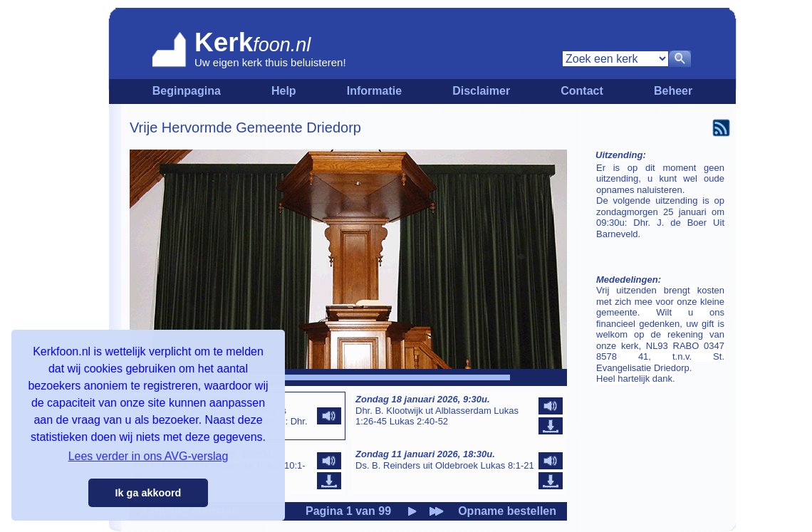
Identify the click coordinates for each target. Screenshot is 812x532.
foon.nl (282, 45)
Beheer (673, 91)
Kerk (224, 42)
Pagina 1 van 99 (348, 511)
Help (284, 91)
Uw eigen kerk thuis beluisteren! (270, 62)
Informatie (374, 91)
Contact (582, 91)
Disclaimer (481, 91)
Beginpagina (187, 91)
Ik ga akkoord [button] (149, 493)
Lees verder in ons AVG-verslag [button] (149, 456)
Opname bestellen (507, 511)
